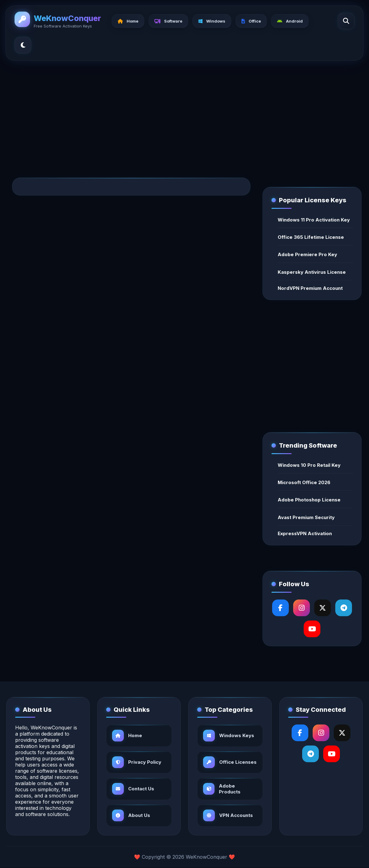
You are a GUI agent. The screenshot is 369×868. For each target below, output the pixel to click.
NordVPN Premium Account (310, 288)
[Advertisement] (184, 113)
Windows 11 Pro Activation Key (314, 220)
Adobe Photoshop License (309, 500)
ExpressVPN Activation (305, 533)
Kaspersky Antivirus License (312, 272)
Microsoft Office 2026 (304, 482)
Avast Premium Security (306, 517)
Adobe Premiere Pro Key (307, 254)
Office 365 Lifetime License (311, 237)
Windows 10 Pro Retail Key (309, 465)
